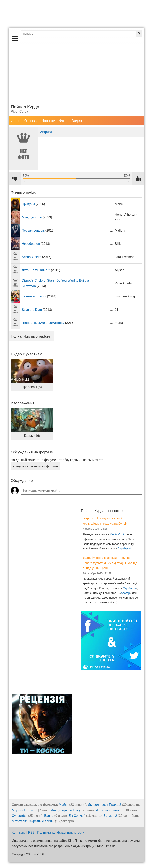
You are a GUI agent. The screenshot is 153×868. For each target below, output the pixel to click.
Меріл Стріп (118, 534)
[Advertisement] (76, 72)
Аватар (125, 593)
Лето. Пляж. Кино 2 (36, 270)
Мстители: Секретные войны (33, 821)
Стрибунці (124, 548)
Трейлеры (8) (32, 387)
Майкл (64, 805)
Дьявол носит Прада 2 (105, 805)
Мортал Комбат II (25, 810)
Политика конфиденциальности (61, 833)
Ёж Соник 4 (77, 816)
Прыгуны (28, 204)
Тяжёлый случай (34, 296)
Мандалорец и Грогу (66, 810)
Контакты (19, 833)
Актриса (46, 132)
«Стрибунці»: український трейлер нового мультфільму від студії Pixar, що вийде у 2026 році (110, 563)
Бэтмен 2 (110, 816)
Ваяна (49, 816)
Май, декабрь (32, 217)
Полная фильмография (30, 336)
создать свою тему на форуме (35, 466)
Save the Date (32, 310)
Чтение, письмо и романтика (43, 323)
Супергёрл (20, 816)
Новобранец (31, 244)
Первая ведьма (33, 230)
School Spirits (31, 257)
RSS (31, 833)
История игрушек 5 (110, 810)
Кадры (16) (32, 436)
